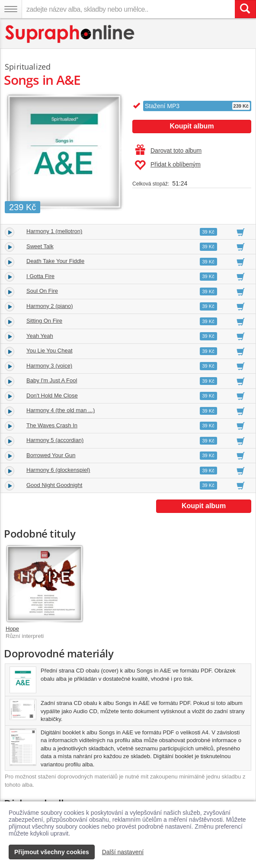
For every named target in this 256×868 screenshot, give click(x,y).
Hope (12, 629)
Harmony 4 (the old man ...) (61, 410)
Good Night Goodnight (54, 485)
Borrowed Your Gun (51, 455)
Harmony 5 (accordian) (55, 440)
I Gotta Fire (40, 276)
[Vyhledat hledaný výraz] (245, 9)
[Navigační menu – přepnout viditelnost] (11, 9)
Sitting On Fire (44, 321)
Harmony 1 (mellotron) (54, 231)
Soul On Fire (42, 291)
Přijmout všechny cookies (52, 852)
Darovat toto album (168, 151)
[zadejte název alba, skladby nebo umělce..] (128, 9)
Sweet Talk (40, 246)
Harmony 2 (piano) (50, 306)
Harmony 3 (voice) (49, 366)
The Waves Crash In (52, 425)
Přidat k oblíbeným (168, 165)
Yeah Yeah (40, 336)
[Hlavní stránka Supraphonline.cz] (70, 34)
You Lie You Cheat (50, 351)
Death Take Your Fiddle (55, 261)
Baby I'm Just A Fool (52, 380)
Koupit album (192, 126)
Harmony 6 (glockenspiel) (58, 470)
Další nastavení (123, 852)
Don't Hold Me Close (52, 396)
